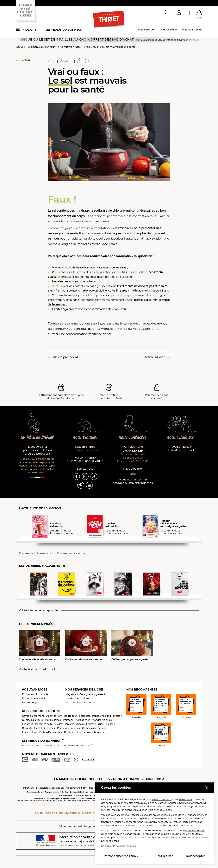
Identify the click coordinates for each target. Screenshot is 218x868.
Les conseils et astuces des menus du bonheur (64, 746)
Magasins (71, 694)
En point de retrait (33, 698)
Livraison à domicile (77, 698)
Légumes (28, 724)
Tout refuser (165, 856)
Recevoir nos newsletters (72, 553)
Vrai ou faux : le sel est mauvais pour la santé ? (111, 47)
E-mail (133, 474)
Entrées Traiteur (68, 716)
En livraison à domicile (35, 694)
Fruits (100, 724)
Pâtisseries (49, 728)
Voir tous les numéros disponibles (39, 610)
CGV (85, 788)
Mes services (146, 29)
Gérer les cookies (195, 830)
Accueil (20, 47)
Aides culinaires (85, 724)
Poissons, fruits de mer (76, 720)
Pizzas (117, 716)
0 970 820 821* (133, 451)
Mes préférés (169, 29)
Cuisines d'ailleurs (32, 720)
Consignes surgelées (91, 694)
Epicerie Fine (30, 732)
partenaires (186, 799)
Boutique (70, 732)
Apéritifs (51, 716)
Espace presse (52, 792)
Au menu (28, 746)
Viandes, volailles (102, 720)
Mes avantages (192, 29)
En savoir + (88, 759)
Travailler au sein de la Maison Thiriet (181, 449)
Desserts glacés (31, 728)
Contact (65, 792)
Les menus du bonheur (64, 30)
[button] (179, 13)
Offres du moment (33, 716)
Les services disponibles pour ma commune (58, 788)
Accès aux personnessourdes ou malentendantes (133, 481)
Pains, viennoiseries (69, 728)
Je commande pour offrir (80, 702)
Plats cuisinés (53, 720)
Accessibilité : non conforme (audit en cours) (94, 792)
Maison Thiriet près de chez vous (85, 449)
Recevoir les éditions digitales (36, 553)
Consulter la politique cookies (118, 846)
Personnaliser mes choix (121, 856)
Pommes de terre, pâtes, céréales (55, 724)
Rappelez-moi (133, 469)
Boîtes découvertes (51, 732)
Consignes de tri (35, 792)
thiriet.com (28, 788)
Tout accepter (195, 856)
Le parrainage (30, 702)
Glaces (110, 724)
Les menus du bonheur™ (43, 47)
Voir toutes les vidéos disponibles (38, 669)
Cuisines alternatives (94, 728)
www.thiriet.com (162, 799)
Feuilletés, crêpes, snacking (95, 716)
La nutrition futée (71, 47)
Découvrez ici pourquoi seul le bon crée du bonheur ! (37, 450)
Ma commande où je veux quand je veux (85, 459)
